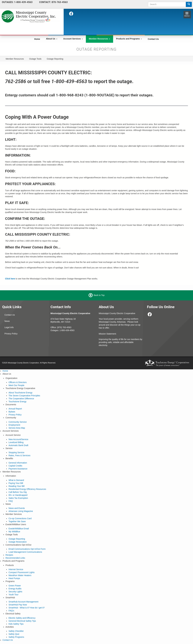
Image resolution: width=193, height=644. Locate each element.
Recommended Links (15, 558)
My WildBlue (14, 532)
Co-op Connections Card (20, 518)
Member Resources (99, 39)
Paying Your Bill (16, 483)
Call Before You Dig (18, 492)
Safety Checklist (16, 631)
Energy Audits (15, 589)
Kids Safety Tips (16, 624)
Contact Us (153, 39)
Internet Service (16, 569)
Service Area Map (17, 428)
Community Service (18, 422)
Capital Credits (15, 466)
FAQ (11, 501)
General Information (18, 463)
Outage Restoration (18, 542)
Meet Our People (16, 385)
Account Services (73, 39)
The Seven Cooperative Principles (24, 396)
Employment (14, 425)
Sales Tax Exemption (18, 498)
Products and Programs (129, 39)
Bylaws (12, 412)
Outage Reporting (17, 539)
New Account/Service (18, 439)
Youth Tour (13, 595)
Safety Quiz (14, 634)
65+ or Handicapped (18, 495)
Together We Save (17, 521)
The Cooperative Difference (21, 399)
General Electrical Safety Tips (22, 621)
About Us (52, 39)
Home (37, 39)
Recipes (9, 555)
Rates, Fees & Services (19, 455)
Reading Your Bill (16, 486)
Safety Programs (16, 637)
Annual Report (15, 409)
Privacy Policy (11, 334)
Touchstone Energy (17, 402)
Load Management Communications (25, 552)
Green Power (15, 586)
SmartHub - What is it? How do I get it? (27, 608)
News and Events (17, 508)
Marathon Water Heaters (20, 575)
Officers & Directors (18, 382)
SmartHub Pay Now (18, 605)
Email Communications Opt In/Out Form (27, 549)
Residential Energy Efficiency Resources (27, 489)
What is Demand (16, 480)
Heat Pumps (14, 578)
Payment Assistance (18, 469)
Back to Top (99, 295)
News (7, 321)
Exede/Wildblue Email (19, 529)
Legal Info (9, 327)
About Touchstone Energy (20, 393)
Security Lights (15, 592)
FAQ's (11, 611)
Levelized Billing (16, 442)
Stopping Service (16, 452)
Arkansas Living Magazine (21, 511)
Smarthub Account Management (23, 602)
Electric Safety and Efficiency (22, 618)
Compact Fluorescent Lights (21, 572)
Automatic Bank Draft (18, 445)
